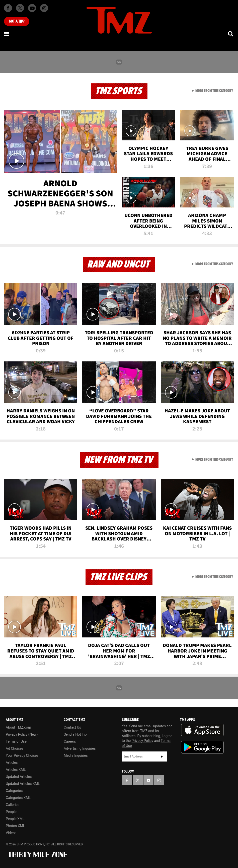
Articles (12, 763)
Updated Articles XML (23, 784)
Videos (11, 833)
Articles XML (16, 770)
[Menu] (7, 34)
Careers (70, 741)
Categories (14, 791)
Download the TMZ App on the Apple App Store (202, 730)
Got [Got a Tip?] (17, 21)
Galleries (13, 805)
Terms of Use (16, 741)
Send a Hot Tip (75, 734)
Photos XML (15, 826)
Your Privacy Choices (22, 755)
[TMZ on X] (20, 8)
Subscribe (162, 756)
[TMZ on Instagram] (44, 8)
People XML (15, 819)
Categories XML (18, 798)
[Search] (231, 34)
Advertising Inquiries (80, 748)
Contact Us (72, 727)
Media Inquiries (76, 755)
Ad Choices (15, 748)
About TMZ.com (18, 727)
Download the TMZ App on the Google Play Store (202, 747)
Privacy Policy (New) (22, 734)
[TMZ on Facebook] (8, 8)
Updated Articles (19, 777)
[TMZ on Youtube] (32, 8)
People (11, 812)
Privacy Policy (142, 741)
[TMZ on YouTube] (148, 780)
